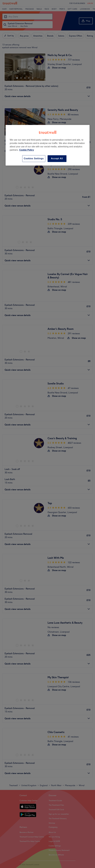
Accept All (57, 159)
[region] (48, 145)
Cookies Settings (34, 159)
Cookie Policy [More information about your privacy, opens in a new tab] (27, 150)
